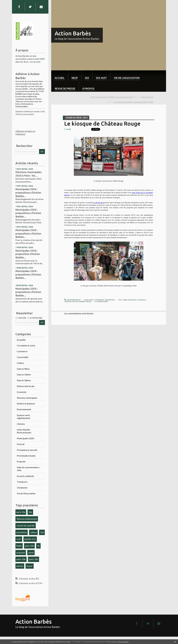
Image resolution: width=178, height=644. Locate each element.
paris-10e (21, 559)
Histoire (21, 424)
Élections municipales (27, 398)
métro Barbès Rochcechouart (24, 431)
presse (89, 301)
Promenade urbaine (26, 456)
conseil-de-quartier (26, 525)
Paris (19, 546)
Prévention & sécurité (27, 450)
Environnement (24, 409)
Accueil (60, 78)
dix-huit (101, 78)
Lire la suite (35, 62)
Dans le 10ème (24, 374)
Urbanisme (22, 488)
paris (125, 300)
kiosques (132, 300)
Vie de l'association (127, 78)
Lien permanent (72, 300)
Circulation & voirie (26, 345)
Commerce (22, 351)
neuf (75, 78)
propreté (21, 552)
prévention (22, 532)
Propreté (21, 461)
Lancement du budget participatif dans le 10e (133, 102)
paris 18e (29, 546)
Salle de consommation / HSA (28, 469)
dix (87, 78)
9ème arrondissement (27, 519)
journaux (141, 300)
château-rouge (71, 301)
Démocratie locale (26, 386)
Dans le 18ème (24, 380)
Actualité (21, 340)
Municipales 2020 (25, 438)
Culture (20, 363)
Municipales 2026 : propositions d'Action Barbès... (28, 193)
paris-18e (34, 559)
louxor (30, 566)
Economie (22, 392)
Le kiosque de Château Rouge (102, 124)
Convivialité (23, 357)
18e (30, 512)
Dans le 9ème (23, 369)
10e (42, 532)
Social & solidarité (25, 476)
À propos (88, 89)
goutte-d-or (30, 539)
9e (38, 546)
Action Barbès (73, 33)
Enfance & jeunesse (26, 403)
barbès (20, 566)
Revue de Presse (65, 89)
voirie (31, 552)
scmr (19, 539)
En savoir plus (124, 642)
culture (33, 532)
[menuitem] (60, 76)
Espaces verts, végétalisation (24, 417)
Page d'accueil (147, 97)
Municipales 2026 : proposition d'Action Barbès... (28, 254)
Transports (22, 482)
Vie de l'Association (26, 493)
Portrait (21, 444)
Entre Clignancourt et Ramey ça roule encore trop (112, 97)
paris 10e (21, 512)
